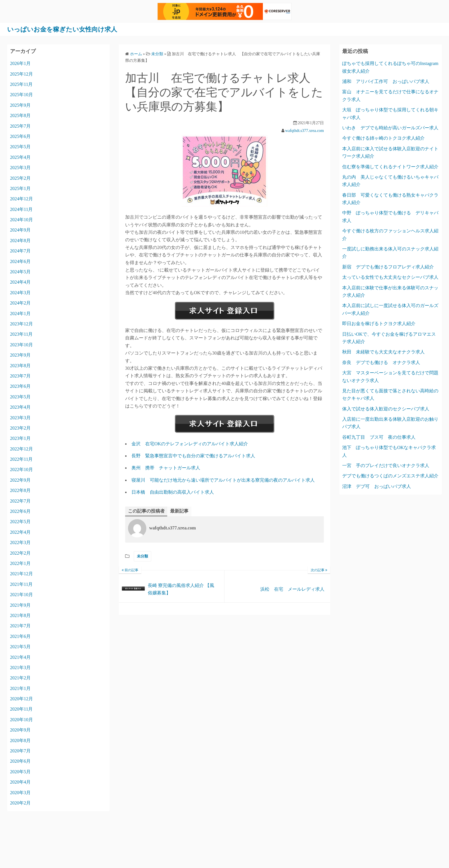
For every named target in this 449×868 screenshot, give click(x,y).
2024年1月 (20, 313)
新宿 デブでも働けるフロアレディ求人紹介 (388, 267)
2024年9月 (20, 230)
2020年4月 (20, 782)
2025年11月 (21, 84)
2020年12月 (21, 699)
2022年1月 (20, 563)
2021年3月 (20, 667)
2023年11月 (21, 334)
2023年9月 (20, 355)
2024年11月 (21, 209)
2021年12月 (21, 574)
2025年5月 (20, 147)
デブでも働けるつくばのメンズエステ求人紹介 (390, 476)
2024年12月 (21, 199)
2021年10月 (21, 595)
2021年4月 (20, 657)
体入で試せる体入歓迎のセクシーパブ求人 (386, 409)
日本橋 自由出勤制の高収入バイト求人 (173, 492)
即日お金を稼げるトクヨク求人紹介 (379, 324)
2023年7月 (20, 376)
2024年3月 (20, 292)
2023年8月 (20, 365)
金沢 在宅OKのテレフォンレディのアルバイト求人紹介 (190, 443)
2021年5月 (20, 647)
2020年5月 (20, 771)
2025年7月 (20, 126)
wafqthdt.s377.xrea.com (305, 130)
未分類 (142, 556)
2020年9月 (20, 730)
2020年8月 (20, 740)
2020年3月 (20, 792)
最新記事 (179, 511)
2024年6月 (20, 261)
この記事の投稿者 (146, 511)
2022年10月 (21, 469)
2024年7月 (20, 251)
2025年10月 (21, 95)
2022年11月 (21, 459)
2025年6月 (20, 136)
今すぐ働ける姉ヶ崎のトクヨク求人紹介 (383, 138)
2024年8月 (20, 240)
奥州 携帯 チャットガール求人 (166, 468)
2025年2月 (20, 178)
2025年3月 (20, 168)
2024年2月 (20, 303)
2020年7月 (20, 751)
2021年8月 (20, 615)
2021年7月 (20, 626)
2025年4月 (20, 157)
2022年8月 (20, 490)
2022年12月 (21, 449)
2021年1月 (20, 688)
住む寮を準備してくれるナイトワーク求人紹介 (390, 166)
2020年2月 (20, 803)
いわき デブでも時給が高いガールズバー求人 (390, 127)
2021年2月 (20, 678)
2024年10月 (21, 220)
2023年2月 (20, 428)
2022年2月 (20, 553)
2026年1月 (20, 63)
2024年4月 (20, 282)
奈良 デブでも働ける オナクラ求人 (381, 362)
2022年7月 (20, 501)
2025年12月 (21, 74)
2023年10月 (21, 344)
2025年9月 (20, 105)
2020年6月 (20, 761)
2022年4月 (20, 532)
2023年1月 (20, 438)
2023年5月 (20, 397)
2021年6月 (20, 636)
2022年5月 (20, 522)
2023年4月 (20, 407)
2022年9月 (20, 480)
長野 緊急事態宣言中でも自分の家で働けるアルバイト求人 (193, 456)
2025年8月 (20, 115)
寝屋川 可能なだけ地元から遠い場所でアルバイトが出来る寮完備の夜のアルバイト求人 (223, 480)
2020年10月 (21, 719)
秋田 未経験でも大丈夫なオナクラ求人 (383, 352)
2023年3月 (20, 417)
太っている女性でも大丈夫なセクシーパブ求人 (390, 277)
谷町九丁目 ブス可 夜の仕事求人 (379, 437)
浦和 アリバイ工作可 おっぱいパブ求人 (386, 81)
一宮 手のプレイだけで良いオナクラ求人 (386, 465)
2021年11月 (21, 584)
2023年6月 (20, 386)
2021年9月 (20, 605)
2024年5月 (20, 272)
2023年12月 (21, 324)
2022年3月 (20, 542)
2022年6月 (20, 511)
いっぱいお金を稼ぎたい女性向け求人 (67, 29)
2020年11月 (21, 709)
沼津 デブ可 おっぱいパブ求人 (377, 486)
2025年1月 (20, 188)
